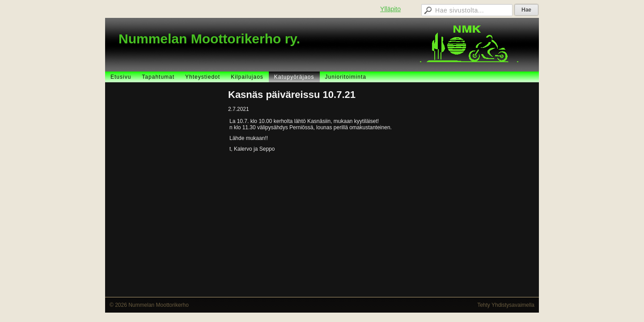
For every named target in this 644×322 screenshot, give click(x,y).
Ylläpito (390, 9)
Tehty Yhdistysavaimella (506, 305)
